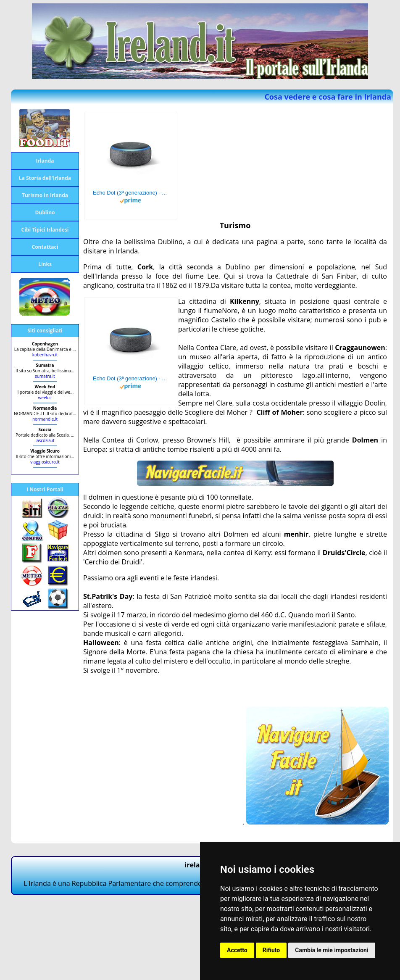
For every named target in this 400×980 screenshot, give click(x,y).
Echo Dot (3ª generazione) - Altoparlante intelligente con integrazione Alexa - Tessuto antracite (131, 193)
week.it (45, 398)
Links (45, 264)
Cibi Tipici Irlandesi (45, 230)
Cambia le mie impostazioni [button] (332, 950)
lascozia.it (45, 440)
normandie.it (45, 419)
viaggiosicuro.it (45, 462)
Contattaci (45, 247)
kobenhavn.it (45, 355)
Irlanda (45, 161)
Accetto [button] (237, 950)
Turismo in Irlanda (45, 195)
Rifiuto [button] (271, 950)
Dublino (45, 212)
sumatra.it (45, 376)
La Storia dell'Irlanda (45, 178)
